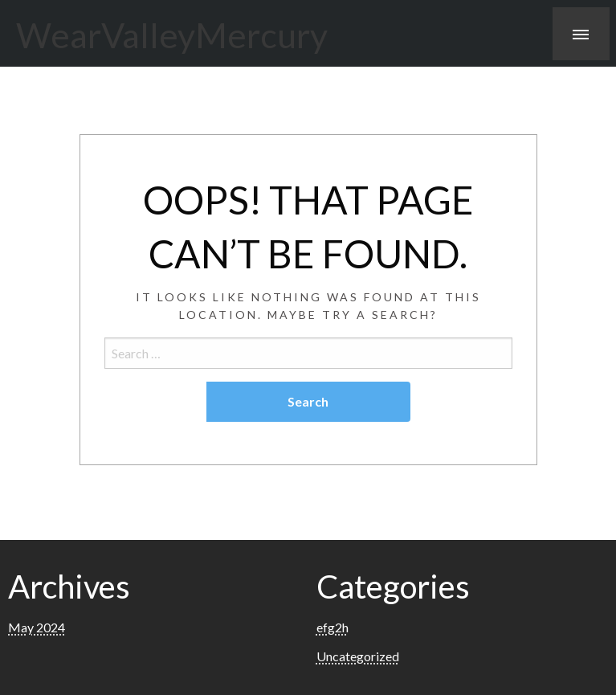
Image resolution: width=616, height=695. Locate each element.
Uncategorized (358, 656)
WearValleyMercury (172, 35)
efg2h (332, 627)
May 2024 (37, 627)
